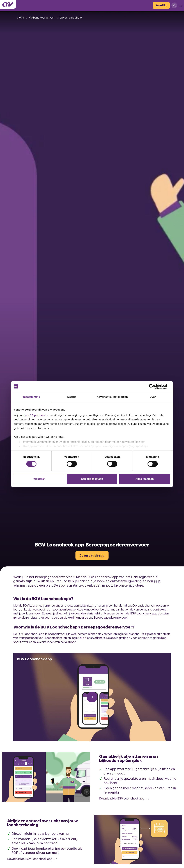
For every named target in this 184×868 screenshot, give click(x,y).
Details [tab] (72, 397)
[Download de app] (92, 555)
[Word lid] (161, 5)
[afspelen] (92, 697)
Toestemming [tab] (31, 397)
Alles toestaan (145, 479)
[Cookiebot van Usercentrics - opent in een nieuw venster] (154, 386)
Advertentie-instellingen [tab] (112, 397)
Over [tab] (153, 397)
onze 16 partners (34, 415)
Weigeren (39, 479)
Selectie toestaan (92, 479)
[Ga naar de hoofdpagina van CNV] (8, 4)
